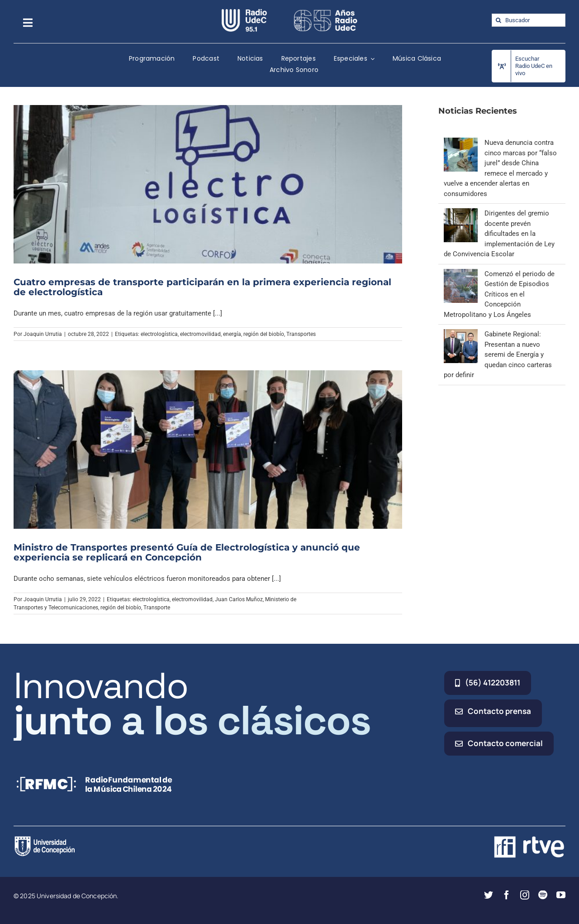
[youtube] (561, 895)
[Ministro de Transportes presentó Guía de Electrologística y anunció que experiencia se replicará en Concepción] (208, 449)
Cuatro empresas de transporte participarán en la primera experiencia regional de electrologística (202, 287)
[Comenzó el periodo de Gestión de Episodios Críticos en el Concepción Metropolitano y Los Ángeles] (461, 274)
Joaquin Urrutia (43, 334)
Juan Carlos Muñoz (239, 599)
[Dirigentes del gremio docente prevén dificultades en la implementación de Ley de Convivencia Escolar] (461, 213)
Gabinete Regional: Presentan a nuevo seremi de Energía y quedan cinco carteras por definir (498, 354)
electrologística (159, 334)
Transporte (157, 608)
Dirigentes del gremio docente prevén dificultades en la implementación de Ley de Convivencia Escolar (499, 234)
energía (232, 334)
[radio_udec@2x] (244, 12)
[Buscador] (529, 20)
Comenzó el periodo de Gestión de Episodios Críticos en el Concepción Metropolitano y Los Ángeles (499, 294)
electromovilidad (200, 334)
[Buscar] (498, 20)
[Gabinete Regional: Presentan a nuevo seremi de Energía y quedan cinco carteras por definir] (461, 334)
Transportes (301, 334)
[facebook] (507, 895)
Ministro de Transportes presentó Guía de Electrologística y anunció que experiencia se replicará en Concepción (187, 552)
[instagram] (525, 895)
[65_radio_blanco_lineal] (326, 12)
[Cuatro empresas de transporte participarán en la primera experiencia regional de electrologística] (208, 184)
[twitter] (489, 895)
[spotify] (543, 895)
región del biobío (264, 334)
